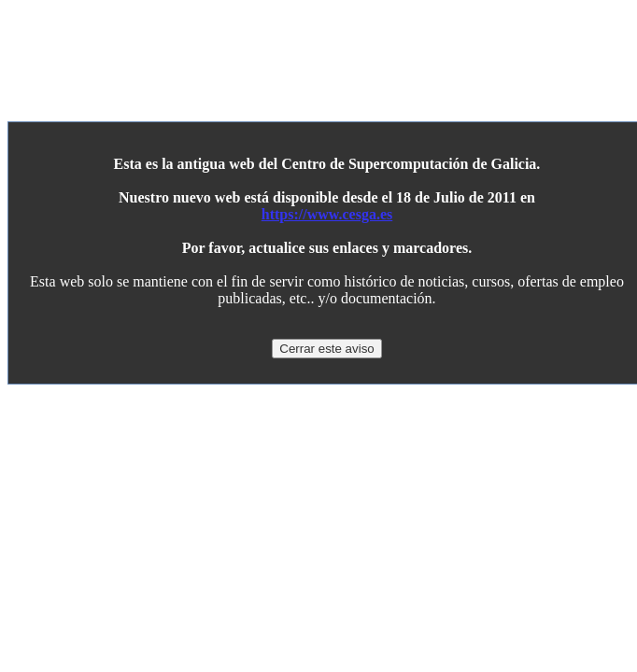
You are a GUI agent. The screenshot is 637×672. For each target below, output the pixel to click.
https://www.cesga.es (327, 214)
